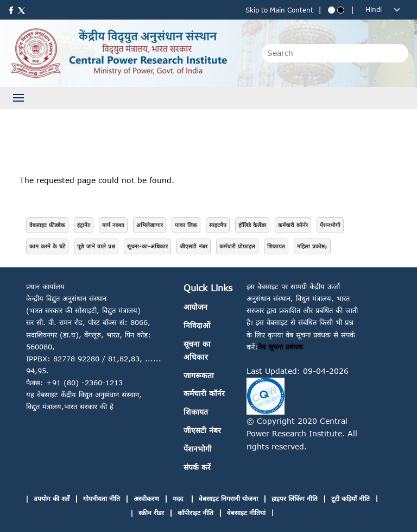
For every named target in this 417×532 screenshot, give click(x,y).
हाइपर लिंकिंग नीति (295, 499)
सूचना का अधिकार (197, 350)
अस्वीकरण (146, 499)
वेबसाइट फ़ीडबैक (47, 225)
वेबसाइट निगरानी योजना (228, 499)
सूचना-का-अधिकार (147, 246)
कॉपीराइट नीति (195, 513)
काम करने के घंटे (47, 246)
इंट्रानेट (84, 225)
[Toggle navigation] (18, 98)
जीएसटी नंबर (194, 246)
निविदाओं (197, 325)
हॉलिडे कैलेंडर (252, 225)
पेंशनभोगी (330, 225)
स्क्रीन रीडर (151, 513)
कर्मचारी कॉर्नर (293, 225)
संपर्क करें (197, 467)
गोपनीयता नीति (102, 499)
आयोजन (195, 307)
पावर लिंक (186, 225)
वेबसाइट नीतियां (246, 513)
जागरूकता (199, 375)
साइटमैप (218, 225)
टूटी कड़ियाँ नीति (350, 499)
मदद (179, 499)
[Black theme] (341, 10)
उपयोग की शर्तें (52, 499)
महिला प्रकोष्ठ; (312, 246)
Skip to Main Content (279, 10)
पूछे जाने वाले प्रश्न (96, 246)
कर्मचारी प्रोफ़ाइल (237, 246)
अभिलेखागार (150, 225)
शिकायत (276, 246)
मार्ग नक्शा (113, 225)
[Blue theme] (331, 10)
